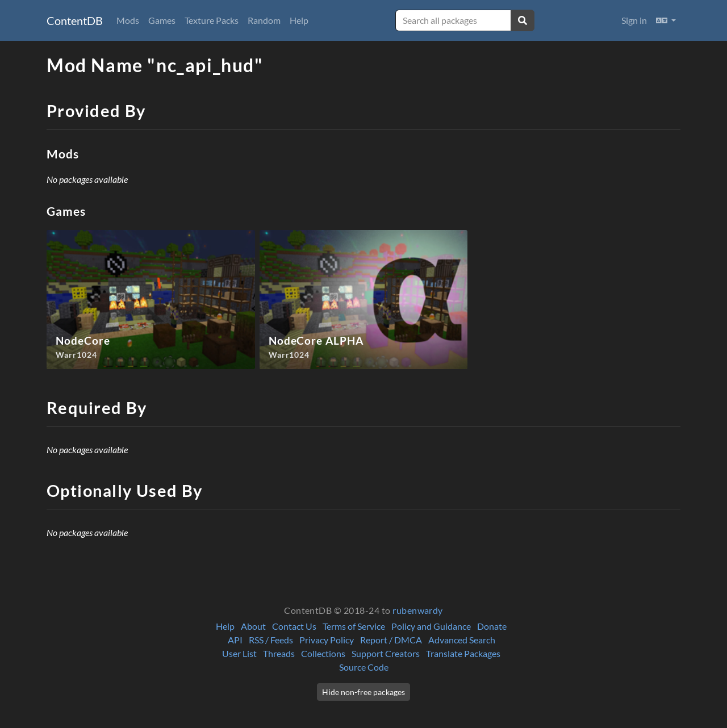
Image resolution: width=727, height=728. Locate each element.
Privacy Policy (327, 640)
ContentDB (75, 20)
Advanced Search (462, 640)
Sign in (634, 20)
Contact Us (294, 626)
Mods (128, 20)
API (235, 640)
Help (299, 20)
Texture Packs (212, 20)
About (253, 626)
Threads (279, 653)
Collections (323, 653)
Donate (492, 626)
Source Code (364, 667)
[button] (666, 20)
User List (239, 653)
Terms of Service (354, 626)
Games (162, 20)
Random (264, 20)
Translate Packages (463, 653)
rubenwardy (418, 610)
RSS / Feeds (271, 640)
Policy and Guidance (431, 626)
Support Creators (386, 653)
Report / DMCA (391, 640)
